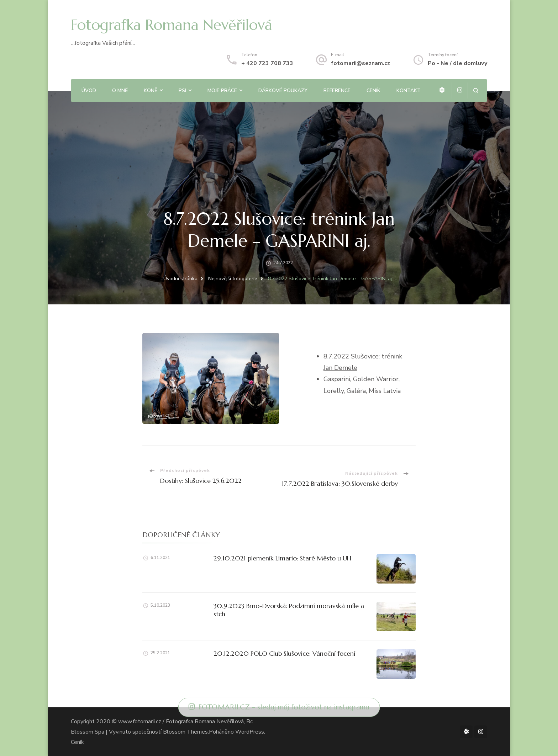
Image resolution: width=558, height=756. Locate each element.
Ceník (373, 90)
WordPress (250, 732)
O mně (120, 90)
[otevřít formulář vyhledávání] (476, 90)
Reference (337, 90)
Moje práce (222, 90)
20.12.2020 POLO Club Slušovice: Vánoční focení (284, 653)
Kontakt (409, 90)
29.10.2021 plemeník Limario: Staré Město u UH (283, 558)
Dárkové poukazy (283, 90)
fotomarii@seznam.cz (360, 63)
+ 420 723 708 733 (267, 63)
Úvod (89, 90)
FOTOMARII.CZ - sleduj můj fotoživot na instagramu (279, 707)
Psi (182, 90)
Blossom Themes (185, 732)
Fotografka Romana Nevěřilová (172, 25)
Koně (151, 90)
